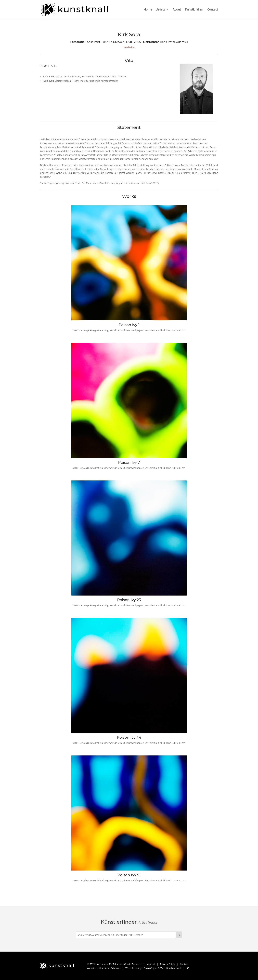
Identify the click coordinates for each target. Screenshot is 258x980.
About (177, 10)
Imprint (151, 964)
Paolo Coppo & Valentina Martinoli (162, 968)
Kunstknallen (194, 10)
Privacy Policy (167, 964)
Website (129, 47)
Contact (213, 10)
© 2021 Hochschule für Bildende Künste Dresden (114, 964)
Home (148, 10)
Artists (161, 10)
